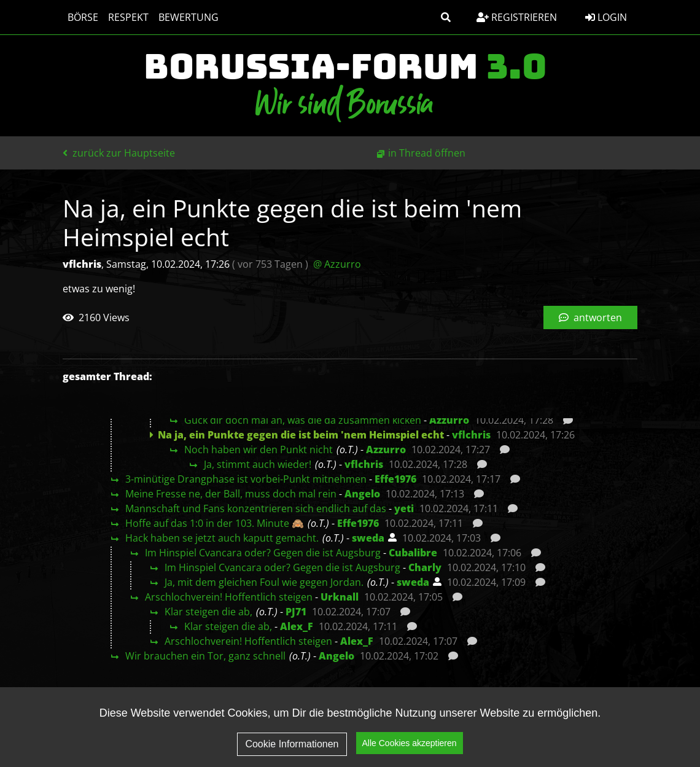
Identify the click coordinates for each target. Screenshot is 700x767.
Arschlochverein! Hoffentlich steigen (229, 597)
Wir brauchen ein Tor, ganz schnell (205, 656)
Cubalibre (413, 553)
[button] (446, 17)
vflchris (471, 435)
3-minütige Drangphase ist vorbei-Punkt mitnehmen (246, 479)
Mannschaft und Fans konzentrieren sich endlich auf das (256, 508)
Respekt (128, 17)
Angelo (362, 494)
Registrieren (517, 17)
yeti (404, 508)
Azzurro (449, 420)
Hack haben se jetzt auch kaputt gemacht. (222, 538)
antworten (590, 317)
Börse (83, 17)
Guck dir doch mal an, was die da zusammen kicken (303, 420)
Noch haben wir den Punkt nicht (259, 450)
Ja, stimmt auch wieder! (258, 464)
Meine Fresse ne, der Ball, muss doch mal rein (231, 494)
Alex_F (297, 626)
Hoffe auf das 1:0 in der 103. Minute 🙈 (215, 523)
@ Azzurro (337, 264)
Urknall (340, 597)
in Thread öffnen (427, 153)
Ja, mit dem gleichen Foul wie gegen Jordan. (264, 582)
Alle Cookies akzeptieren (410, 753)
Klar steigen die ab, (208, 612)
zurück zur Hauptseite (119, 153)
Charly (425, 567)
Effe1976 (395, 479)
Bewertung (189, 17)
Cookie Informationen (292, 754)
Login (606, 17)
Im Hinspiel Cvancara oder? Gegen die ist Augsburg (263, 553)
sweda (368, 538)
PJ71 (296, 612)
